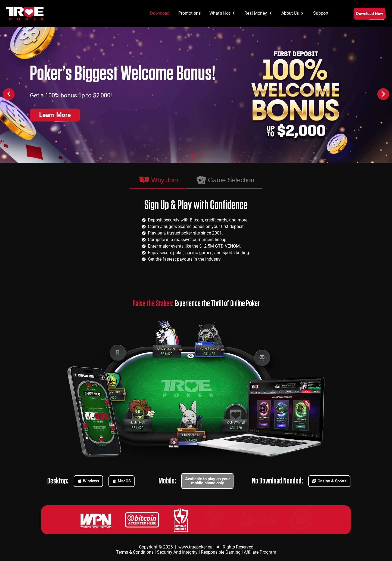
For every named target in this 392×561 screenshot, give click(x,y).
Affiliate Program (260, 552)
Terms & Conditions (135, 552)
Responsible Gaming (221, 552)
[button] (9, 94)
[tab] (158, 179)
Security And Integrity (177, 552)
